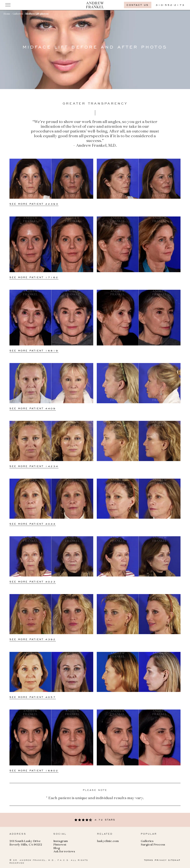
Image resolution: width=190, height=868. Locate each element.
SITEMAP (174, 860)
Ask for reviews (64, 852)
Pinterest (60, 845)
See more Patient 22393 (34, 204)
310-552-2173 (170, 5)
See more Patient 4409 (33, 408)
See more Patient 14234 (34, 466)
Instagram (61, 841)
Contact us (138, 5)
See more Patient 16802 (34, 771)
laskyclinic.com (108, 841)
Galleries (18, 14)
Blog (57, 848)
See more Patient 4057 (33, 697)
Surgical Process (153, 845)
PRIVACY (161, 860)
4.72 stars (95, 820)
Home (7, 14)
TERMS (149, 860)
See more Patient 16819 (34, 351)
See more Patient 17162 (34, 277)
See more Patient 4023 (33, 582)
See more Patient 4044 (33, 524)
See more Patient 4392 (33, 639)
